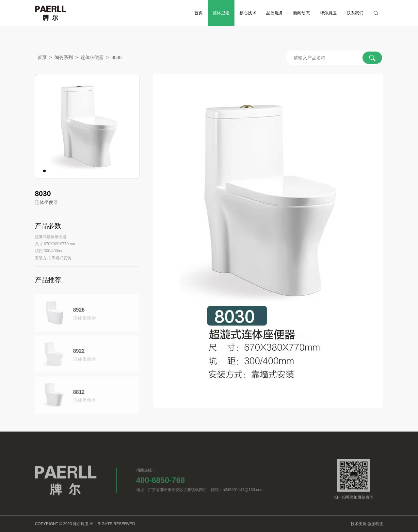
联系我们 (355, 13)
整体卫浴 (221, 13)
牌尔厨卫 (328, 13)
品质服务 (275, 13)
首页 (199, 13)
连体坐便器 (92, 58)
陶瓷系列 (64, 58)
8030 (116, 58)
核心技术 (248, 13)
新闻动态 (301, 13)
